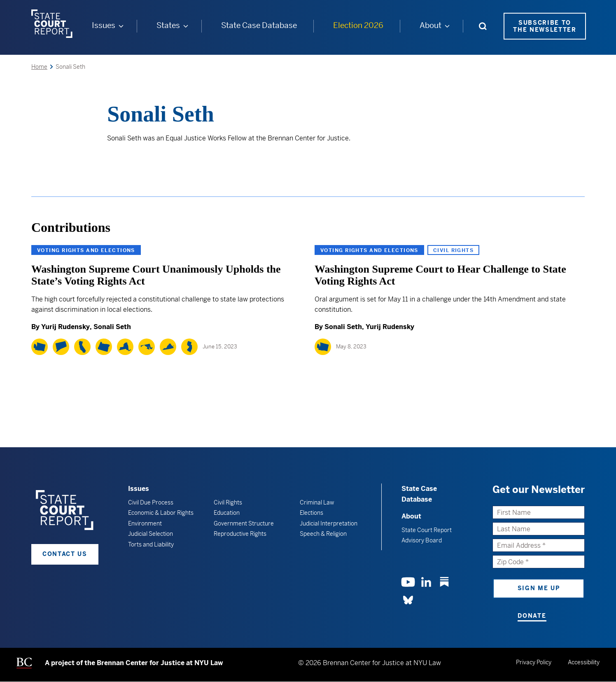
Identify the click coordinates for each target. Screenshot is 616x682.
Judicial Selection (150, 534)
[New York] (125, 347)
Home (39, 67)
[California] (82, 347)
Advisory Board (422, 540)
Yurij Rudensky (65, 327)
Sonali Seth (112, 327)
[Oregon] (104, 347)
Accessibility (584, 662)
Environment (145, 523)
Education (227, 513)
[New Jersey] (189, 347)
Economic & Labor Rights (161, 513)
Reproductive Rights (240, 534)
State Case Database (259, 25)
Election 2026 (358, 25)
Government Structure (244, 523)
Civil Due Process (151, 502)
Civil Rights (453, 250)
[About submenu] (447, 26)
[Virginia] (168, 347)
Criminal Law (317, 502)
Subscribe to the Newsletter (545, 26)
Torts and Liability (151, 544)
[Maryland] (147, 347)
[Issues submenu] (121, 26)
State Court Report (427, 530)
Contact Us (65, 554)
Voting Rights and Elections (86, 250)
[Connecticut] (61, 347)
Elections (311, 513)
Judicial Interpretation (329, 523)
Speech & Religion (323, 534)
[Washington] (40, 347)
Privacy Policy (534, 662)
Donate (532, 616)
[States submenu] (186, 26)
